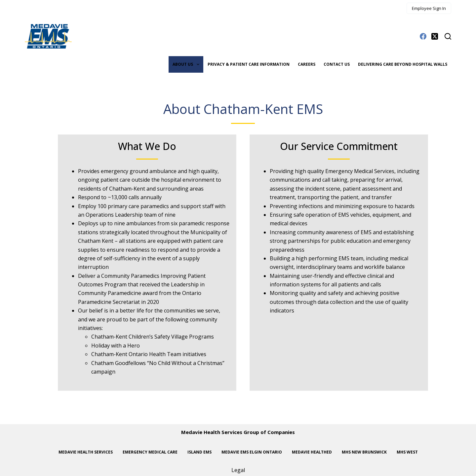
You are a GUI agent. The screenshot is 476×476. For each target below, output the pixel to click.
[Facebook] (423, 36)
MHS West (407, 452)
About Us (187, 64)
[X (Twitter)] (435, 36)
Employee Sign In (429, 8)
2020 (153, 302)
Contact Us (337, 64)
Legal (238, 470)
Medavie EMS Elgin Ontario (252, 452)
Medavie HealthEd (312, 452)
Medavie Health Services (86, 452)
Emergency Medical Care (150, 452)
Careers (307, 64)
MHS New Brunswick (364, 452)
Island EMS (199, 452)
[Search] (448, 36)
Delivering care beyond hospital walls (403, 64)
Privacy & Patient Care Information (249, 64)
